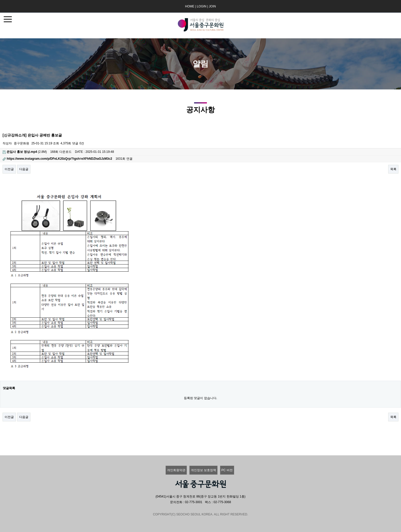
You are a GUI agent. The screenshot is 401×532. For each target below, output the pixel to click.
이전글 (9, 169)
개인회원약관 (176, 470)
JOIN (212, 6)
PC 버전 (227, 470)
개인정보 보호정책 (203, 470)
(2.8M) (25, 152)
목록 (393, 169)
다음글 (24, 169)
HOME (190, 6)
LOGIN (202, 6)
